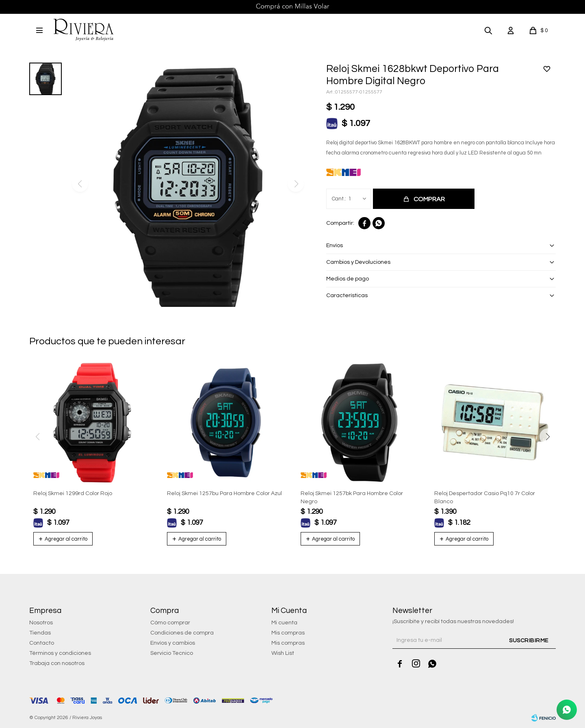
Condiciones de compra (182, 633)
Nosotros (41, 623)
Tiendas (40, 633)
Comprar (429, 199)
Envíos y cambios (173, 643)
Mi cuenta (284, 623)
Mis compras (288, 633)
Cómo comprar (170, 623)
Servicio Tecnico (172, 653)
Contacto (42, 643)
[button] (488, 30)
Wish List (283, 653)
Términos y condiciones (60, 653)
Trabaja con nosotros (57, 663)
